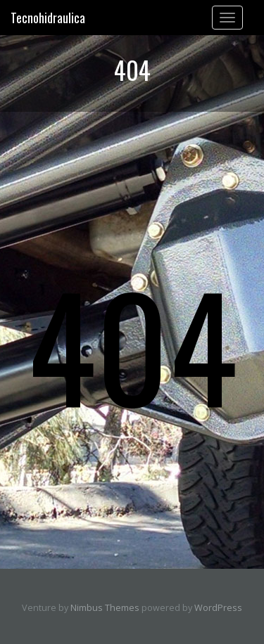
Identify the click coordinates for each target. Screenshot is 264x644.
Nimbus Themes (105, 608)
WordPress (218, 608)
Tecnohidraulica (48, 18)
